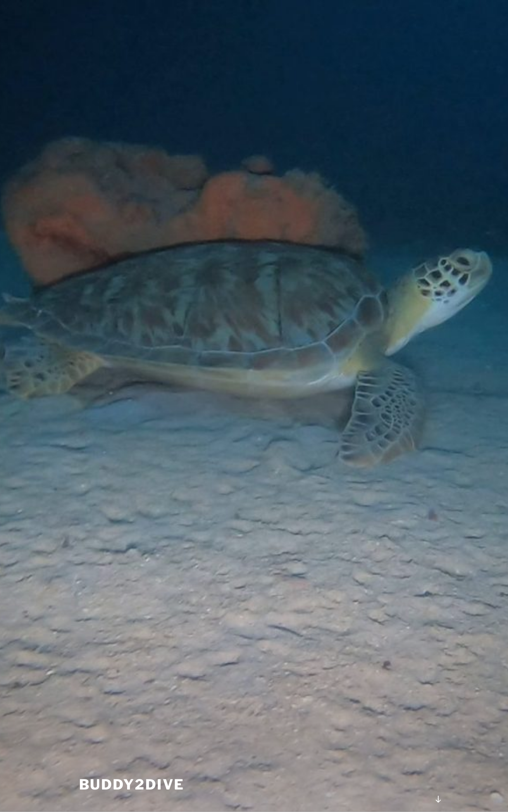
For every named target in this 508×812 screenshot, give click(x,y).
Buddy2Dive (132, 784)
